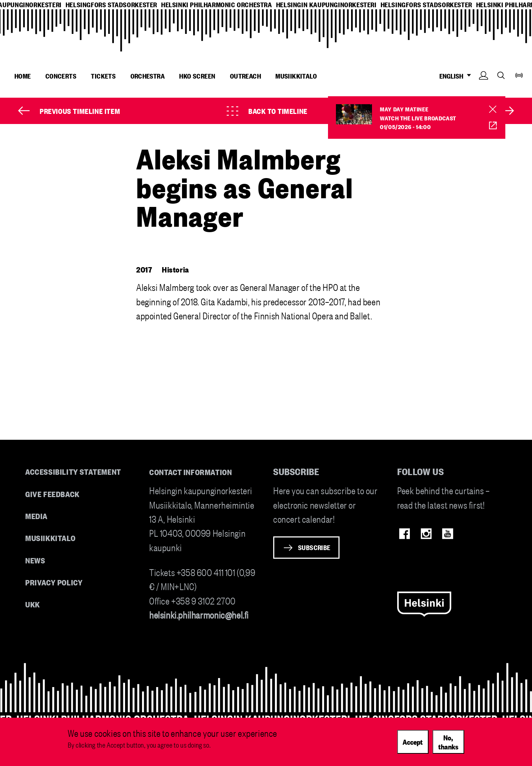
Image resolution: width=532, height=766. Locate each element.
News (35, 560)
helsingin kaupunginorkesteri (326, 5)
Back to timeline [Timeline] (278, 111)
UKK (33, 604)
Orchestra (148, 76)
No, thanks (448, 742)
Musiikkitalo (296, 76)
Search (501, 75)
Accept (413, 741)
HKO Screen (197, 76)
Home (23, 76)
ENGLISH (457, 76)
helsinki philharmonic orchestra (217, 5)
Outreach (245, 76)
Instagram (426, 534)
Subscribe (314, 547)
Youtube (447, 534)
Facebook (405, 534)
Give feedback (52, 494)
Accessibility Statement (73, 471)
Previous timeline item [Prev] (80, 111)
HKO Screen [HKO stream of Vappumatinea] (488, 126)
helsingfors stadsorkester (111, 5)
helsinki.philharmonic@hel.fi (199, 614)
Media (36, 516)
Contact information (191, 472)
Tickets (103, 76)
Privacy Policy (54, 582)
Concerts (61, 76)
